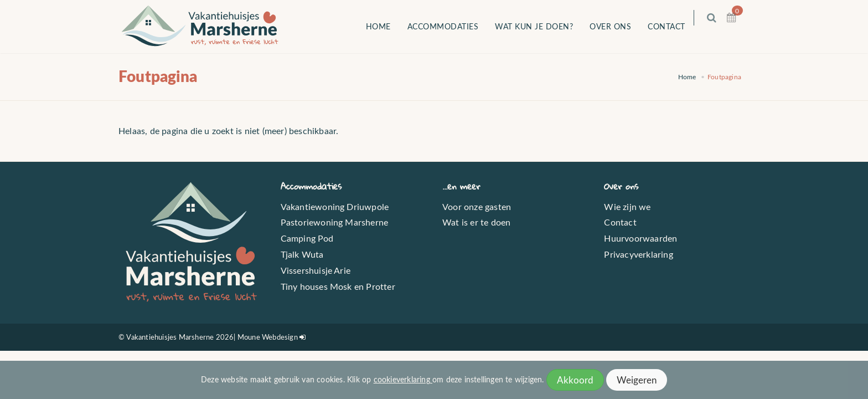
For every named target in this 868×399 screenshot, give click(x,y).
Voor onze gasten (477, 206)
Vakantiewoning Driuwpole (335, 206)
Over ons (618, 26)
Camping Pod (307, 238)
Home (386, 26)
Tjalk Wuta (302, 254)
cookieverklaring (403, 379)
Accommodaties (450, 26)
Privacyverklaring (638, 254)
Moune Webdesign (268, 337)
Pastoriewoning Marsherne (335, 222)
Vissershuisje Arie (316, 270)
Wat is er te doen (476, 222)
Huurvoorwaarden (640, 238)
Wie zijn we (627, 206)
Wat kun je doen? (542, 26)
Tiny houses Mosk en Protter (338, 286)
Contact (674, 26)
